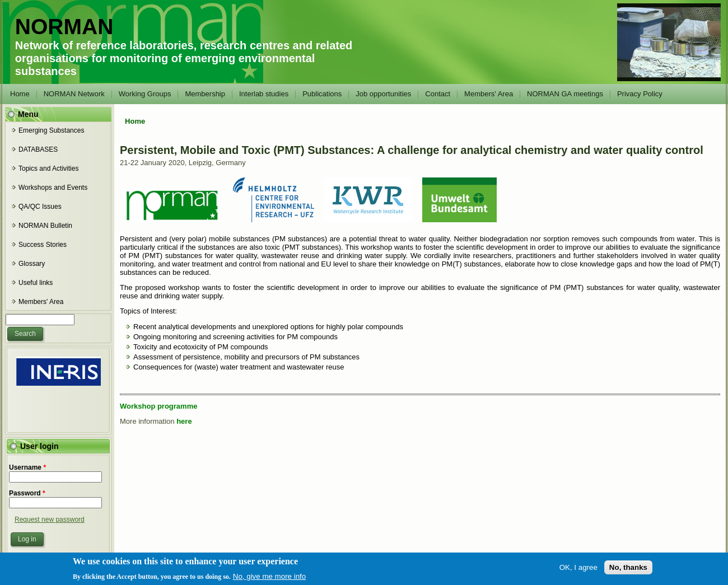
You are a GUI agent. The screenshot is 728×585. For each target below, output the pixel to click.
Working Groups (145, 94)
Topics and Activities (48, 169)
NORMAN (64, 27)
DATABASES (38, 149)
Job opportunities (383, 94)
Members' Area (489, 94)
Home (20, 94)
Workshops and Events (53, 188)
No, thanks (628, 571)
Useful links (36, 283)
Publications (322, 94)
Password (27, 493)
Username (27, 467)
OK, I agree (578, 571)
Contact (438, 94)
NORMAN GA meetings (565, 94)
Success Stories (43, 245)
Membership (205, 94)
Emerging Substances (51, 130)
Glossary (32, 264)
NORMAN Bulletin (45, 226)
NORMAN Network (74, 94)
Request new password (50, 520)
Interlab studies (264, 94)
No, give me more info (269, 580)
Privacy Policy (640, 94)
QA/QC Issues (40, 207)
